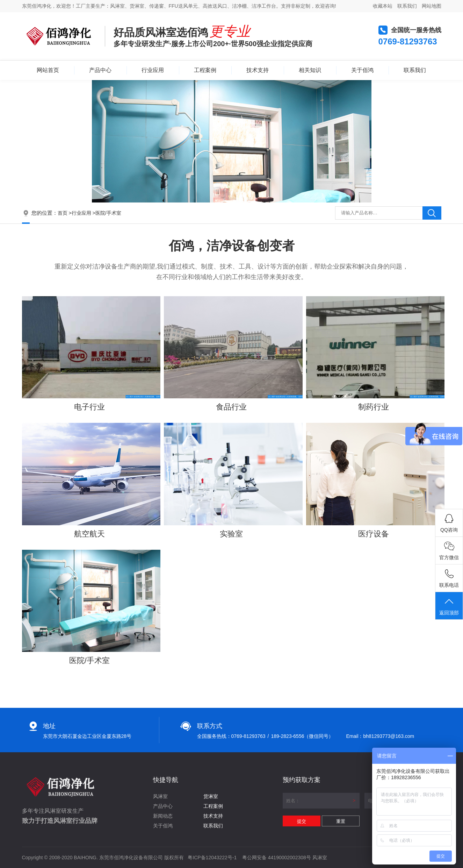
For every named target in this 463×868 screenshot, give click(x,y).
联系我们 (407, 6)
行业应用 (153, 70)
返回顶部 (449, 606)
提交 (302, 821)
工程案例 (205, 70)
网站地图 (432, 6)
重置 (341, 821)
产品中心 (100, 70)
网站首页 (48, 70)
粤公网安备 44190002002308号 (277, 858)
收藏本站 (383, 6)
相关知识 (310, 70)
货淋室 (211, 796)
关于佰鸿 (362, 70)
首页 (63, 213)
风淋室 (160, 796)
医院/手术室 (108, 213)
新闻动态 (163, 816)
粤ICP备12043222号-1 (212, 858)
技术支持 (258, 70)
